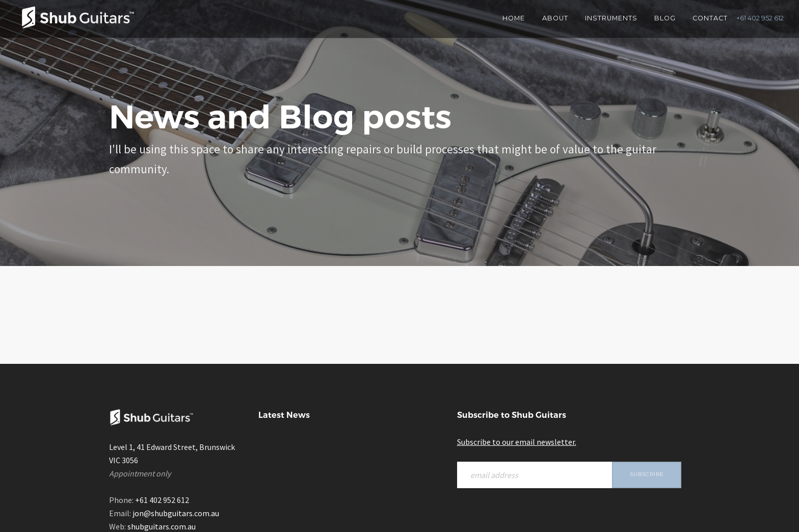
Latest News (284, 415)
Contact (710, 18)
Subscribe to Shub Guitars (512, 415)
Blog (665, 18)
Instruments (611, 18)
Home (514, 18)
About (555, 18)
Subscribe (647, 474)
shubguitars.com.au (162, 526)
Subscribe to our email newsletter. (517, 442)
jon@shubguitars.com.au (176, 513)
